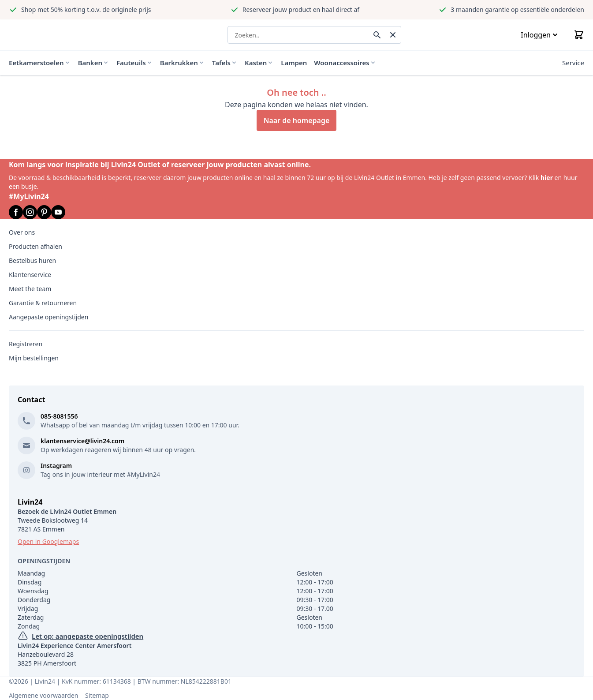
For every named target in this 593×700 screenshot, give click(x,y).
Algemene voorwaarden (43, 695)
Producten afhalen (35, 246)
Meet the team (30, 289)
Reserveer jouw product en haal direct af (301, 9)
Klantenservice (30, 275)
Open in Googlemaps (48, 541)
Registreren (26, 344)
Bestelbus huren (32, 260)
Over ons (22, 232)
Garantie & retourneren (43, 303)
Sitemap (97, 695)
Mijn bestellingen (34, 358)
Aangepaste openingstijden (48, 317)
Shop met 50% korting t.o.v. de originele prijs (86, 9)
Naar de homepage (297, 120)
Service (573, 63)
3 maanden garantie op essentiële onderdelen (517, 9)
